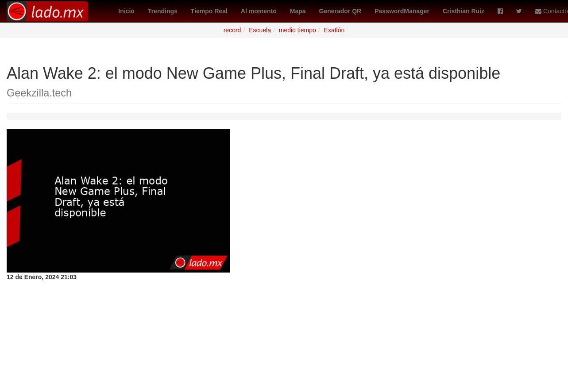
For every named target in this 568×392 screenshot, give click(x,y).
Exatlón (334, 30)
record (232, 30)
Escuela (260, 30)
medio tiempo (298, 30)
